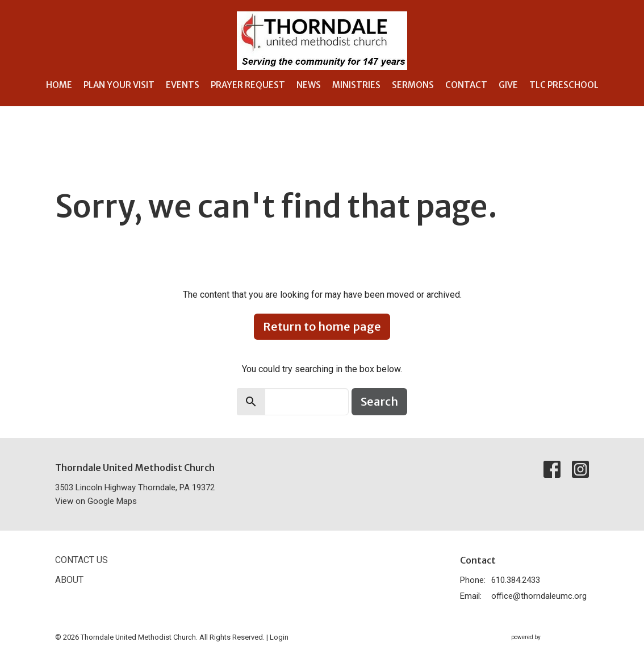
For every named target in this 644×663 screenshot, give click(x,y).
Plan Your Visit (119, 85)
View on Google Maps (96, 501)
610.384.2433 (516, 580)
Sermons (413, 85)
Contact (466, 85)
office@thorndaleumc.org (539, 596)
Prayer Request (248, 85)
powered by (550, 638)
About (69, 580)
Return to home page (322, 326)
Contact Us (81, 560)
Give (508, 85)
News (309, 85)
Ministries (356, 85)
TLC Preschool (564, 85)
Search (379, 401)
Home (59, 85)
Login (279, 637)
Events (183, 85)
